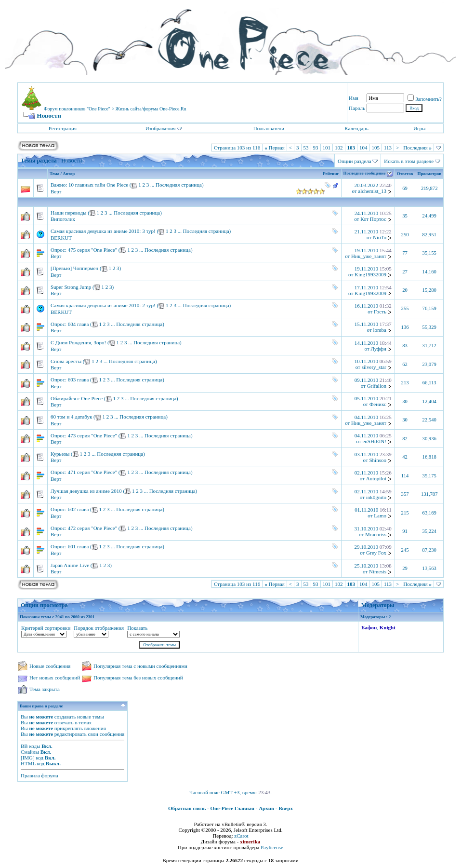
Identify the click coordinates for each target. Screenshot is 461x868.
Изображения (161, 128)
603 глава (79, 380)
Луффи (378, 349)
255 (405, 308)
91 (405, 531)
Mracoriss (376, 534)
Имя (354, 98)
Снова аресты (66, 361)
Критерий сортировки (46, 628)
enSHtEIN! (374, 441)
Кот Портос (373, 219)
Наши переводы (68, 213)
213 (405, 383)
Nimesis (378, 571)
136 (405, 327)
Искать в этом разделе (409, 161)
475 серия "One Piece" (92, 250)
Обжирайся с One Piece (77, 398)
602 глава (79, 509)
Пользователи (269, 128)
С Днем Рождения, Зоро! (78, 342)
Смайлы (30, 752)
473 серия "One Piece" (92, 435)
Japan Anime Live (70, 565)
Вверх (286, 808)
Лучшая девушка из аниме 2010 (86, 491)
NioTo (380, 237)
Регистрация (63, 128)
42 (405, 457)
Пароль (357, 108)
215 (405, 513)
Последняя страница (179, 185)
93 (316, 148)
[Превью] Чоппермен (74, 268)
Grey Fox (376, 553)
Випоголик (63, 219)
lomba (380, 330)
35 (405, 216)
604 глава (79, 324)
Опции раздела (355, 161)
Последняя (417, 148)
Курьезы (60, 454)
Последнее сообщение (365, 174)
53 (306, 148)
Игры (419, 128)
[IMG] (28, 758)
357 (405, 494)
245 (405, 550)
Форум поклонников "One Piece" (77, 109)
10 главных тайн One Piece (98, 185)
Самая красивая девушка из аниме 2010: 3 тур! (103, 231)
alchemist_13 (372, 191)
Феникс (378, 404)
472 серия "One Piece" (92, 528)
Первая (275, 148)
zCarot (241, 836)
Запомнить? (425, 99)
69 (405, 188)
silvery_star (374, 367)
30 (405, 401)
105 (376, 148)
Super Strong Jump (71, 287)
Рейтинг (331, 174)
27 (405, 272)
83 (405, 346)
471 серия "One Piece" (92, 472)
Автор (69, 174)
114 (405, 476)
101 (327, 148)
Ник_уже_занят (369, 256)
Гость (380, 312)
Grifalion (377, 386)
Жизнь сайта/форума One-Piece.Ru (151, 109)
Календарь (356, 128)
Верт (56, 191)
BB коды (30, 746)
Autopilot (376, 478)
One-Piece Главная (232, 808)
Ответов (405, 174)
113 (388, 148)
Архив (266, 808)
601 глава (79, 546)
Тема (54, 174)
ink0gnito (376, 497)
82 (405, 439)
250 (405, 235)
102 (339, 148)
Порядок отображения (99, 628)
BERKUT (61, 238)
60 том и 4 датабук (71, 417)
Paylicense (272, 847)
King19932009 (370, 274)
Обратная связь (187, 808)
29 (405, 568)
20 (405, 290)
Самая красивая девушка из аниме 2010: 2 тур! (103, 305)
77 (405, 253)
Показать (137, 628)
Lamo (380, 515)
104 (363, 148)
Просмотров (429, 174)
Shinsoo (377, 460)
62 (405, 364)
